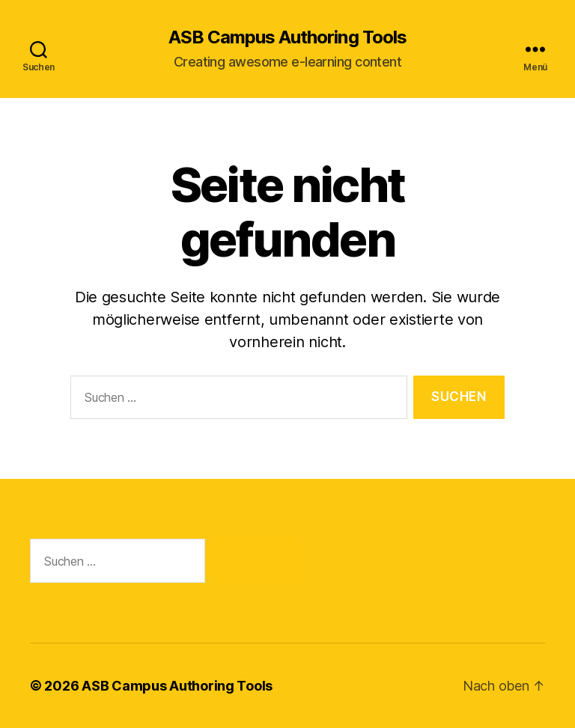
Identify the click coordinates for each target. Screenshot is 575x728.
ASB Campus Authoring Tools (287, 37)
